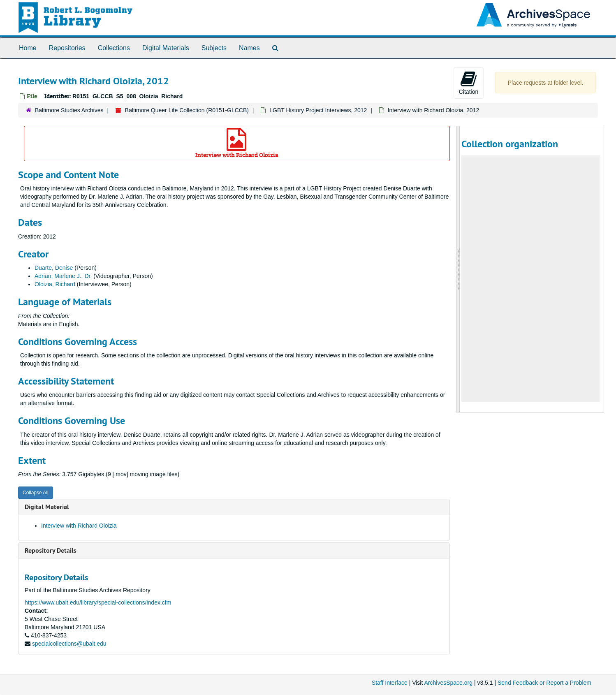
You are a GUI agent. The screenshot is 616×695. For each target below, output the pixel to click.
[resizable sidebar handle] (458, 269)
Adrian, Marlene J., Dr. (63, 276)
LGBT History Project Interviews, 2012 (318, 110)
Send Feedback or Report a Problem (544, 683)
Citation (469, 83)
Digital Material (47, 507)
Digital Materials (166, 48)
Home (28, 48)
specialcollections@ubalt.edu (69, 644)
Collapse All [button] (36, 493)
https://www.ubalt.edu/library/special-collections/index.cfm (98, 602)
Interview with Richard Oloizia (237, 143)
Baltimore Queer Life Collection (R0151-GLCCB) (187, 110)
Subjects (214, 48)
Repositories (67, 48)
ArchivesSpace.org (448, 683)
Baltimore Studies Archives (69, 110)
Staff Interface (390, 683)
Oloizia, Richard (55, 284)
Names (249, 48)
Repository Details (51, 550)
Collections (114, 48)
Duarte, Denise (54, 268)
